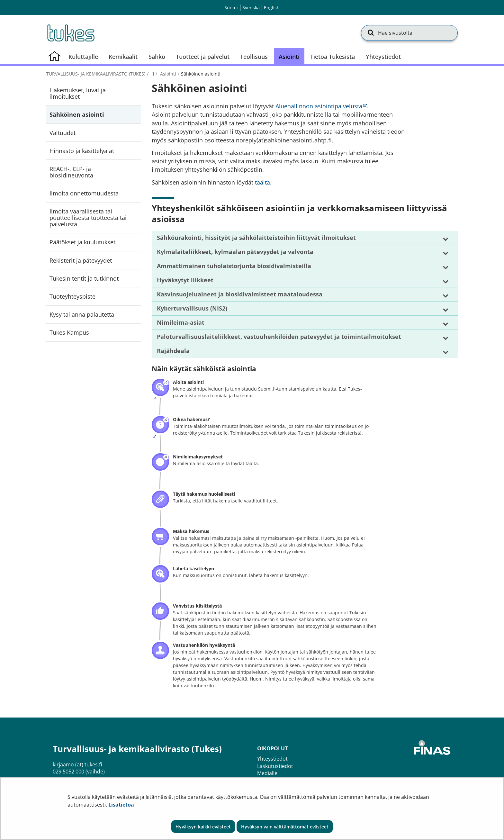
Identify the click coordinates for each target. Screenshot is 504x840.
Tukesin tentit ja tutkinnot (84, 278)
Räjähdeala (173, 351)
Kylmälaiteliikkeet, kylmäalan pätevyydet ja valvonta (235, 252)
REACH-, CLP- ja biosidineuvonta (71, 172)
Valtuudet (63, 133)
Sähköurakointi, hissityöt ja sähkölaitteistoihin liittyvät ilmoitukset (256, 238)
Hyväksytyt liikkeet (185, 280)
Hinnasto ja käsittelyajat (82, 151)
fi (152, 74)
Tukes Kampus (69, 332)
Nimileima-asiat (181, 322)
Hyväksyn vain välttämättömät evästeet (285, 827)
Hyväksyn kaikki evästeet (203, 827)
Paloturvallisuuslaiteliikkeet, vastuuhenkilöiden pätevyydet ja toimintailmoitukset (279, 337)
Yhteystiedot (272, 759)
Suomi (231, 8)
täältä (262, 182)
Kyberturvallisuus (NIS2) (192, 308)
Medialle (267, 773)
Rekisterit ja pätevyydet (81, 260)
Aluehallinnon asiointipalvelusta (321, 106)
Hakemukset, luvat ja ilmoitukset (78, 93)
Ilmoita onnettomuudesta (84, 193)
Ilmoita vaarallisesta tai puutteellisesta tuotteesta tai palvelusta (88, 218)
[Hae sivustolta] (409, 33)
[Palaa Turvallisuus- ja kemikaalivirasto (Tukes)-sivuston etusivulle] (70, 33)
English (272, 8)
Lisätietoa (121, 805)
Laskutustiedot (275, 766)
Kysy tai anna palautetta (82, 314)
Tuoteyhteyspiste (72, 296)
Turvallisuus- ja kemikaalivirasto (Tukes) (96, 74)
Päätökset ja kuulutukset (82, 242)
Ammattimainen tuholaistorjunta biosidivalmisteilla (234, 266)
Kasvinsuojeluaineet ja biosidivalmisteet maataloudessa (240, 294)
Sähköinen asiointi (77, 114)
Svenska (251, 8)
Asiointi (167, 74)
